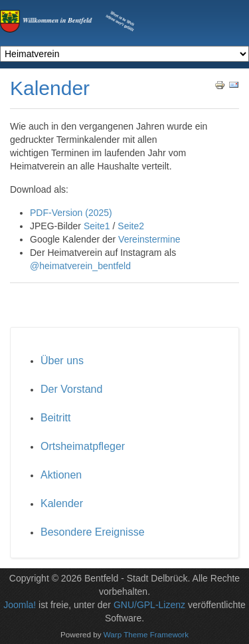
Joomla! (20, 605)
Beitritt (55, 418)
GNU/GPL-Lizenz (149, 605)
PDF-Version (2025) (71, 213)
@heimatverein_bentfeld (80, 266)
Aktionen (61, 475)
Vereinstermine (149, 239)
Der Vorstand (71, 389)
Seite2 (131, 226)
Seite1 (97, 226)
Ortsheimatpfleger (83, 446)
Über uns (62, 361)
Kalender (62, 503)
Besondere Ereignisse (93, 532)
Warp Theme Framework (146, 634)
